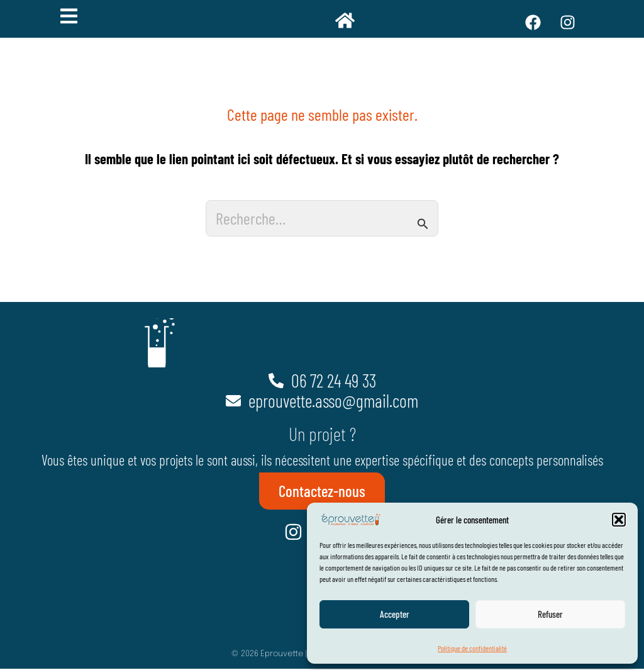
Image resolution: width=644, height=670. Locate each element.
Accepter (395, 614)
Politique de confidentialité (472, 648)
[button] (619, 520)
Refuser (550, 614)
